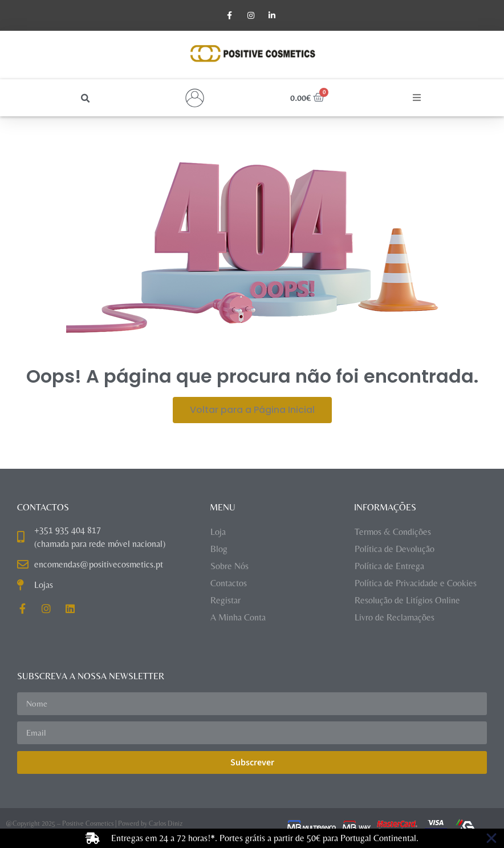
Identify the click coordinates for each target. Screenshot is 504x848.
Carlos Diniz (166, 824)
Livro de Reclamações (395, 617)
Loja (218, 532)
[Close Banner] (491, 838)
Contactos (229, 583)
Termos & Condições (393, 532)
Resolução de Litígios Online (407, 600)
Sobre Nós (229, 566)
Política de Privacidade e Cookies (416, 583)
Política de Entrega (389, 566)
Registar (225, 600)
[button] (86, 99)
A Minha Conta (238, 617)
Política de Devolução (395, 549)
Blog (219, 549)
